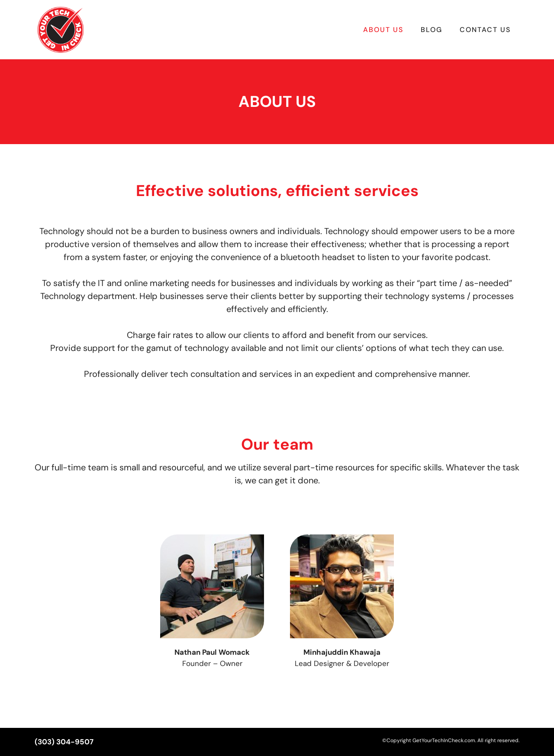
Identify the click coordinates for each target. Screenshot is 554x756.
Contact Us (485, 30)
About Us (383, 30)
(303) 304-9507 (64, 742)
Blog (432, 30)
